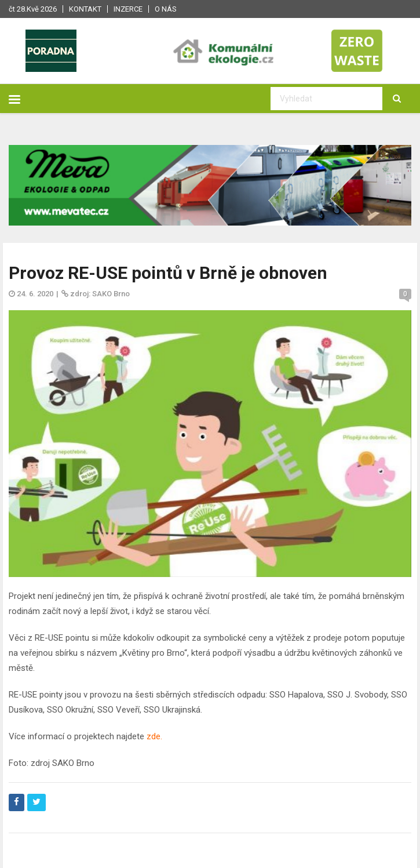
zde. (154, 736)
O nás (166, 9)
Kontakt (85, 9)
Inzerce (128, 9)
